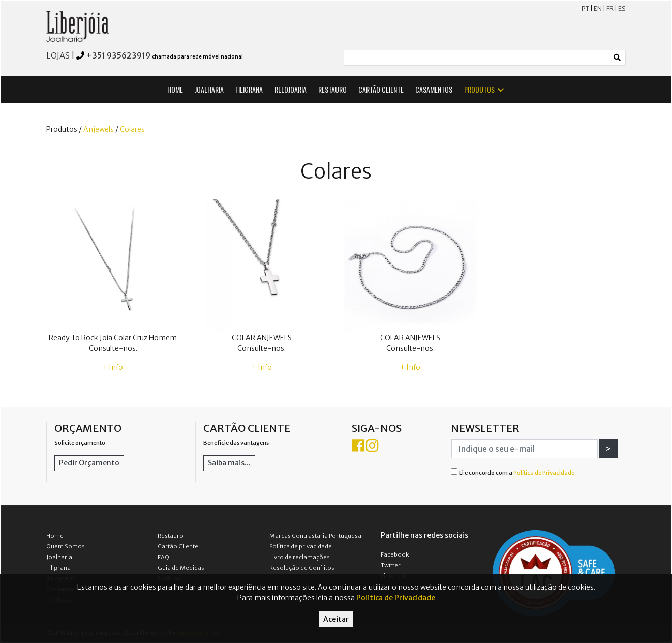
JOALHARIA (209, 89)
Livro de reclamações (300, 557)
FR (610, 8)
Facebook (395, 554)
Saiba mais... (229, 463)
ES (622, 8)
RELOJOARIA (291, 89)
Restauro (171, 536)
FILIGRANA (249, 89)
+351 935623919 (118, 55)
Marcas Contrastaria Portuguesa (315, 536)
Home (55, 536)
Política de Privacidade (544, 473)
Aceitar (336, 619)
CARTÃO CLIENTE (381, 89)
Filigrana (58, 568)
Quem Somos (66, 546)
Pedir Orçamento (89, 463)
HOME (175, 89)
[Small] (477, 58)
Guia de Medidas (181, 568)
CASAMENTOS (434, 89)
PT (585, 8)
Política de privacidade (301, 546)
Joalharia (59, 557)
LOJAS (58, 55)
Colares (132, 129)
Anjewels (99, 129)
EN (598, 8)
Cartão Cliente (178, 546)
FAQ (163, 557)
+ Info (113, 367)
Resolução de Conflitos (302, 568)
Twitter (391, 565)
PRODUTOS (485, 89)
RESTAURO (332, 89)
